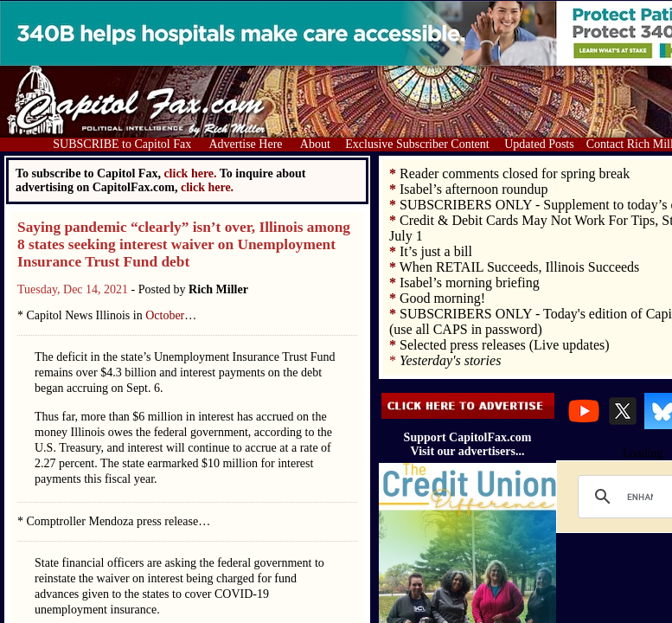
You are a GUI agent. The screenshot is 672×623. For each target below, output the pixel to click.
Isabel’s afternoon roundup (474, 189)
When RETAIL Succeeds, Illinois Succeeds (520, 267)
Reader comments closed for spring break (515, 173)
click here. (207, 187)
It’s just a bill (436, 251)
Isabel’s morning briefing (470, 283)
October (165, 315)
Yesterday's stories (450, 360)
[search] (640, 497)
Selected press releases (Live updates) (505, 345)
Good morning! (442, 298)
